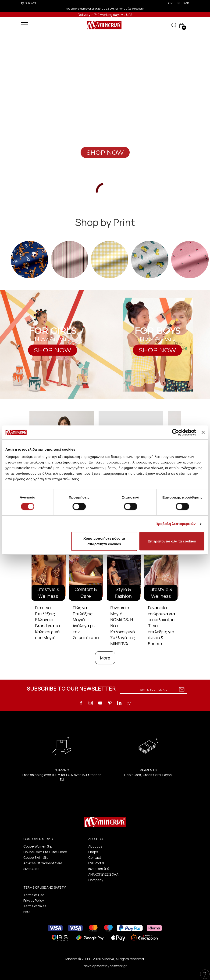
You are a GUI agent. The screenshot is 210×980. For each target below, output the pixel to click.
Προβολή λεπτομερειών (176, 524)
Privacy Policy (34, 900)
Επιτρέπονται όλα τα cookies (172, 541)
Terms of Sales (35, 906)
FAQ (26, 912)
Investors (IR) (99, 869)
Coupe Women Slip (38, 846)
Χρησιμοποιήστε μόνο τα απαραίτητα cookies (104, 541)
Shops (93, 852)
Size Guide (31, 869)
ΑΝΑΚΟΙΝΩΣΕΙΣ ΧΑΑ (103, 874)
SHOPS (30, 3)
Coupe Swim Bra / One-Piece (45, 852)
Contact (95, 857)
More (105, 658)
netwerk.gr (118, 966)
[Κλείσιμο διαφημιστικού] (203, 432)
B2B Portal (96, 863)
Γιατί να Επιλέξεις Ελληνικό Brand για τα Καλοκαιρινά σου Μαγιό (47, 623)
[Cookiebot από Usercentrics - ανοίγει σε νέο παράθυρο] (176, 432)
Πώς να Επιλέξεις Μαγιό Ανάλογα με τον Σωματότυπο (86, 623)
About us (95, 846)
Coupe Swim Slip (36, 857)
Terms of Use (34, 895)
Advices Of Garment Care (43, 863)
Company (96, 880)
